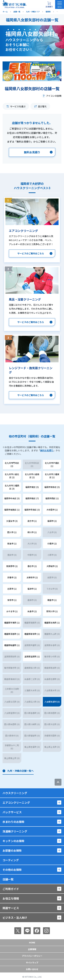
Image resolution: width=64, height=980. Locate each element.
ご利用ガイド (11, 889)
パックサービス (12, 812)
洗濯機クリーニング (15, 831)
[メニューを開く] (60, 4)
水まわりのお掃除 (13, 822)
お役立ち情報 (11, 898)
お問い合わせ (32, 969)
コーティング (11, 860)
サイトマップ (32, 962)
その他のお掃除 (12, 870)
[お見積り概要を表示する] (49, 4)
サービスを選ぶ (18, 106)
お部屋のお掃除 (12, 850)
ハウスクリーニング (15, 793)
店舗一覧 (8, 879)
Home (32, 942)
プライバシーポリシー (32, 956)
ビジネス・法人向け (15, 918)
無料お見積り (47, 450)
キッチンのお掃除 (13, 841)
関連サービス (11, 908)
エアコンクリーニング (16, 803)
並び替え (42, 106)
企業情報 (32, 949)
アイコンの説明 (54, 96)
